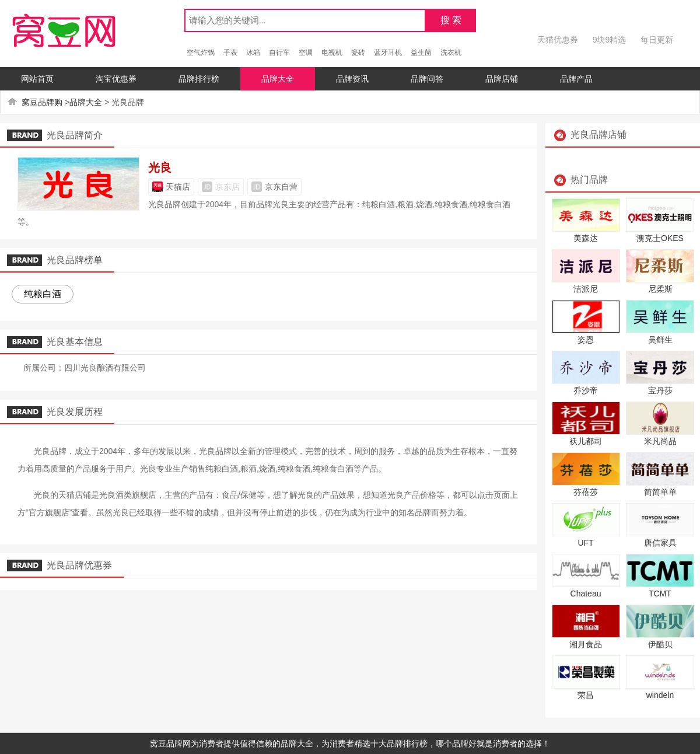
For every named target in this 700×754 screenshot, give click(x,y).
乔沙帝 (586, 390)
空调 (306, 53)
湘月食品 (586, 644)
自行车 (279, 53)
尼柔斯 (660, 289)
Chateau (586, 594)
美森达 (586, 238)
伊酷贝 (660, 644)
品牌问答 (427, 79)
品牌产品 (576, 79)
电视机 (332, 53)
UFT (585, 543)
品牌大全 (278, 79)
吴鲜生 (660, 340)
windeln (660, 695)
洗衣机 (451, 53)
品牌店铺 (502, 79)
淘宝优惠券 (116, 79)
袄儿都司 (586, 441)
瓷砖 (358, 53)
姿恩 (586, 340)
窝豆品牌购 (42, 102)
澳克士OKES (660, 238)
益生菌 (421, 53)
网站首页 (37, 79)
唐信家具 (660, 543)
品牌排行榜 (199, 79)
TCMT (660, 594)
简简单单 (660, 492)
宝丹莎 (660, 390)
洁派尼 (586, 289)
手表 (230, 53)
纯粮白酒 (43, 294)
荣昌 (586, 695)
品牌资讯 (352, 79)
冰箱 (253, 53)
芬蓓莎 (586, 492)
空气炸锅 (201, 53)
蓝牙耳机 (388, 53)
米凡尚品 (660, 441)
